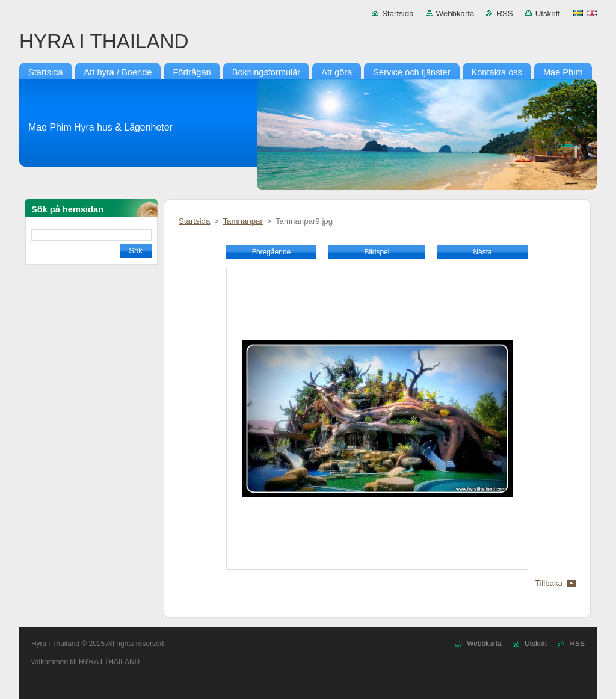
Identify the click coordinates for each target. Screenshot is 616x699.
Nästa (482, 252)
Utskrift (548, 14)
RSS (504, 14)
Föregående (271, 252)
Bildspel (377, 252)
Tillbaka (549, 583)
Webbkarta (455, 14)
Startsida (398, 14)
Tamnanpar (242, 221)
